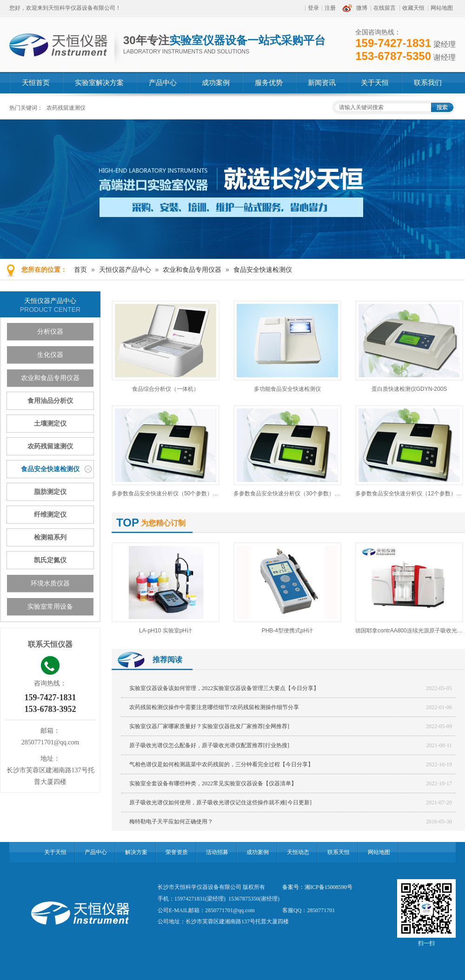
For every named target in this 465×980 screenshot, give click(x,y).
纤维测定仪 (50, 515)
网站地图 (442, 8)
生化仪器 (50, 355)
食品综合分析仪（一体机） (166, 389)
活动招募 (217, 852)
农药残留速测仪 (66, 108)
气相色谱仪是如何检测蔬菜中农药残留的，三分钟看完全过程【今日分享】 (221, 764)
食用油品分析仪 (50, 401)
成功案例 (258, 852)
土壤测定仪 (50, 424)
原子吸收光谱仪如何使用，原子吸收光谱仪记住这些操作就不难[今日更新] (220, 802)
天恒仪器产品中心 (125, 270)
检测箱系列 (50, 537)
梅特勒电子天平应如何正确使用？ (171, 822)
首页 (80, 270)
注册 (330, 8)
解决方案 (136, 852)
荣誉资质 (177, 852)
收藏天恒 (413, 8)
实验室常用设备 (50, 607)
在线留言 (385, 8)
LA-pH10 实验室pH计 (166, 631)
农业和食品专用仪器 (192, 270)
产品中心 (96, 852)
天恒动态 (298, 852)
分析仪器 (50, 332)
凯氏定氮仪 (50, 560)
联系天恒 (339, 852)
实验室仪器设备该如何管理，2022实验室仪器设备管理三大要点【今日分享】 (224, 688)
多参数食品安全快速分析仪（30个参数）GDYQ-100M (300, 493)
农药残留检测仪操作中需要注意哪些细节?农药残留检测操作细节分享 (214, 707)
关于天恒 (55, 852)
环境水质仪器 (50, 583)
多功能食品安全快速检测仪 (287, 389)
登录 (313, 8)
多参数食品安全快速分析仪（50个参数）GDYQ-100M (178, 493)
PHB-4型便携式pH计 (288, 631)
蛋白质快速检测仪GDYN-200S (409, 389)
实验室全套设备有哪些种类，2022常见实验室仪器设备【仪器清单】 (213, 783)
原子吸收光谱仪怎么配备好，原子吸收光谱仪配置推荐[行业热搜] (209, 745)
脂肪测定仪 (50, 492)
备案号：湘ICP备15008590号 (317, 887)
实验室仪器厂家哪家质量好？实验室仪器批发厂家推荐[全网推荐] (209, 726)
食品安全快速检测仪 (263, 270)
